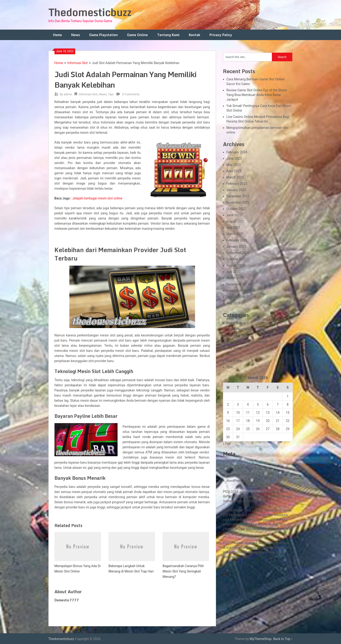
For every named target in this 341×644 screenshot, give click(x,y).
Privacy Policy (221, 35)
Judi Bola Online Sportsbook (247, 342)
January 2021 (236, 247)
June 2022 (234, 215)
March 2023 (235, 177)
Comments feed (238, 474)
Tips (111, 94)
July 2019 (233, 303)
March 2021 (235, 234)
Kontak (194, 35)
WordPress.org (237, 481)
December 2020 (238, 253)
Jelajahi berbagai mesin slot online (97, 198)
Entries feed (235, 468)
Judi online (234, 348)
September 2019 (238, 291)
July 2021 (233, 228)
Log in (231, 462)
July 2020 (233, 272)
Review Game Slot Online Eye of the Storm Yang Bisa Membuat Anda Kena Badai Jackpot (257, 95)
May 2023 (234, 165)
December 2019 (238, 284)
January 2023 (236, 190)
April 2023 (234, 171)
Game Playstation (103, 35)
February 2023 (237, 184)
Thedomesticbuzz (90, 12)
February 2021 (237, 240)
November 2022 (238, 202)
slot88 (237, 496)
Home (57, 35)
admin (68, 94)
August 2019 (236, 297)
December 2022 (238, 196)
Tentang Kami (168, 35)
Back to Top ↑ (283, 639)
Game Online (137, 35)
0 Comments (131, 94)
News (76, 35)
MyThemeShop (261, 639)
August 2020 (236, 265)
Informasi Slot (77, 63)
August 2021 (236, 221)
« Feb (227, 444)
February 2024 (237, 152)
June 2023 (234, 158)
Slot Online (234, 361)
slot (285, 520)
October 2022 (236, 209)
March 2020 (235, 278)
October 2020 (236, 259)
